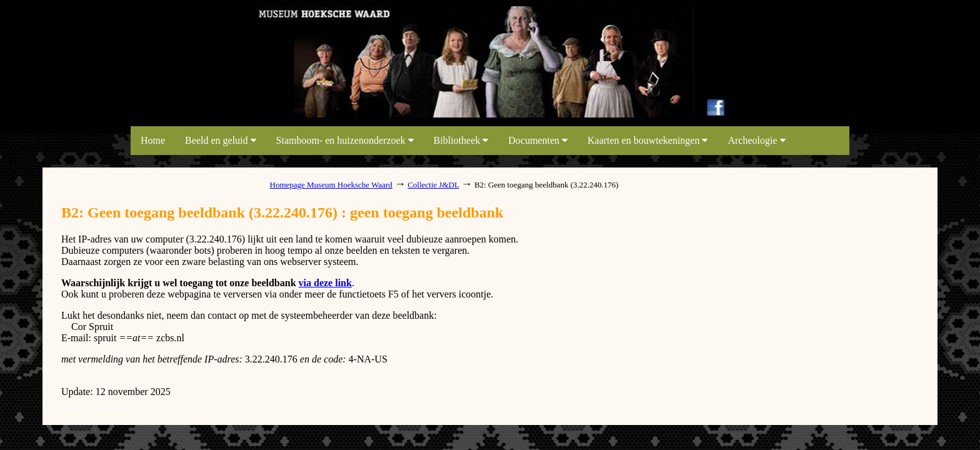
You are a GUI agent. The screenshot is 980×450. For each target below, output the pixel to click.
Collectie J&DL (433, 185)
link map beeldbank (212, 114)
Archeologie (756, 140)
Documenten (538, 140)
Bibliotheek (461, 140)
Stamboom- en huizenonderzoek (345, 140)
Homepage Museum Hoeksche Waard (331, 185)
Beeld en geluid (220, 140)
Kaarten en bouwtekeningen (647, 140)
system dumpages (97, 413)
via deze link (325, 283)
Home (153, 140)
